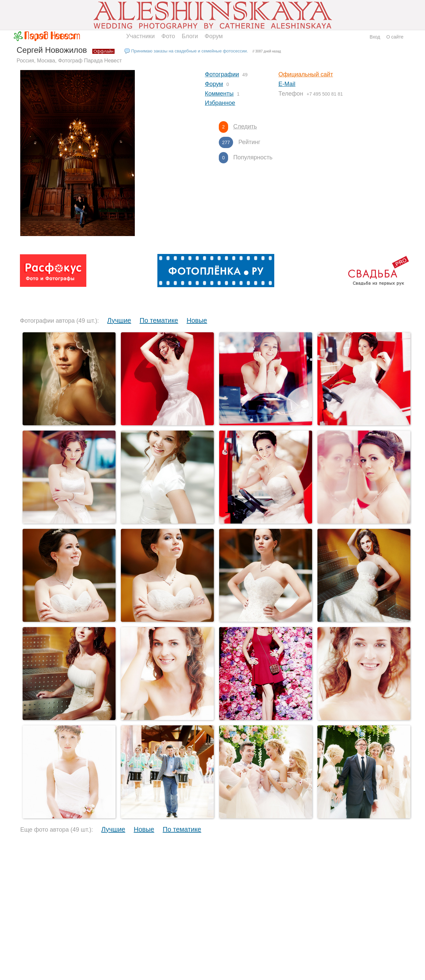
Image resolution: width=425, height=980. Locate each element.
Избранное (220, 103)
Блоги (190, 36)
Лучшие (119, 320)
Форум (214, 36)
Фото (168, 36)
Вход (375, 37)
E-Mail (287, 84)
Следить (245, 126)
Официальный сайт (306, 74)
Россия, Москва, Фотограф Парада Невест (69, 61)
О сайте (395, 37)
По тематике (159, 320)
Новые (197, 320)
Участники (140, 36)
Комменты (219, 94)
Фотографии (222, 74)
